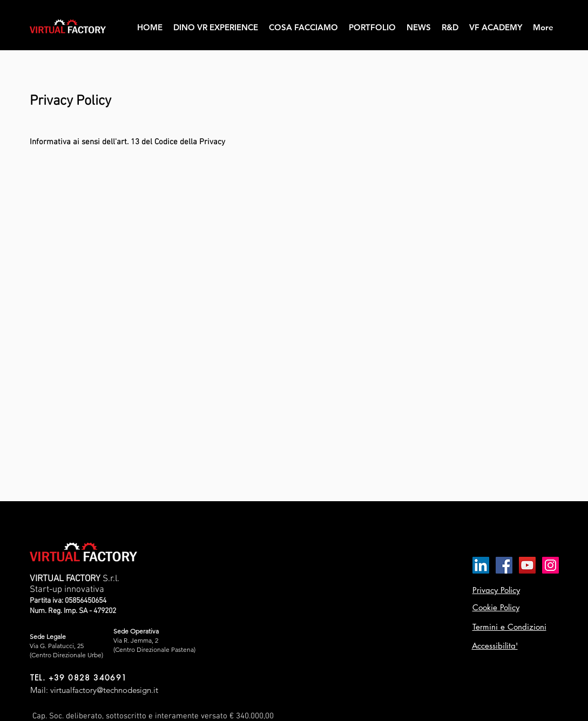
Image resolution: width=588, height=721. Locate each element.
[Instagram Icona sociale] (550, 565)
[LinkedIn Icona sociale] (481, 565)
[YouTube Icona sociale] (527, 565)
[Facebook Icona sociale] (504, 565)
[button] (303, 28)
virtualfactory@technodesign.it (104, 690)
